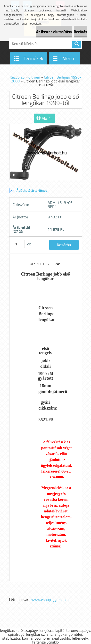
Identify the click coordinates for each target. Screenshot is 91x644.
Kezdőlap (17, 77)
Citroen (34, 77)
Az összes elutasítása (54, 32)
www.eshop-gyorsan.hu (51, 599)
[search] (76, 44)
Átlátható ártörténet (28, 191)
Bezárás (80, 32)
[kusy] (19, 244)
